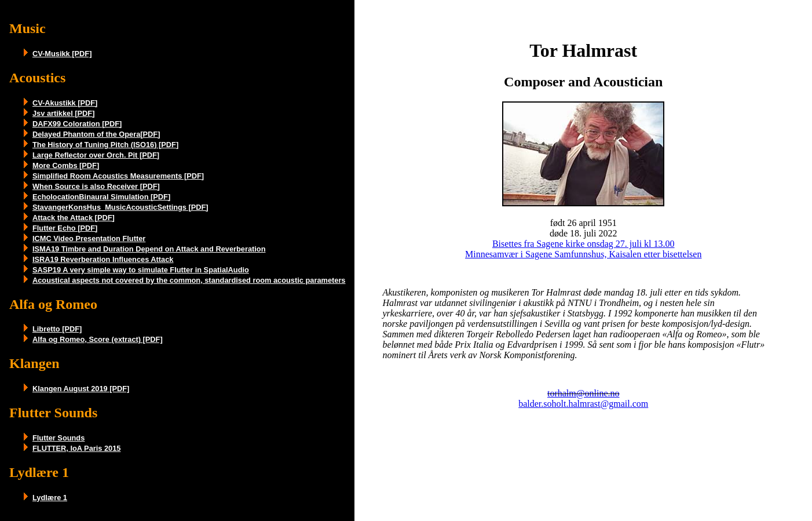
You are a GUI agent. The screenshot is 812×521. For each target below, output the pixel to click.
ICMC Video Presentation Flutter (89, 238)
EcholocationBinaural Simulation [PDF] (101, 197)
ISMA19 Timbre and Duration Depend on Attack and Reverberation (149, 249)
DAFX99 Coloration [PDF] (77, 124)
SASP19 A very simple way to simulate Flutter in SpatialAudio (141, 270)
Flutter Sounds (58, 438)
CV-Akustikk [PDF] (65, 103)
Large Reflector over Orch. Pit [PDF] (96, 155)
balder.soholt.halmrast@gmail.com (583, 404)
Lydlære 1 (50, 498)
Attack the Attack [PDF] (74, 218)
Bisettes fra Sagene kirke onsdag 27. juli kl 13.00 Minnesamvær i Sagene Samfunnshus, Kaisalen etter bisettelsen (583, 249)
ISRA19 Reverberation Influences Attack (103, 259)
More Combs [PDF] (66, 165)
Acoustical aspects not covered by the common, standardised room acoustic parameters (189, 280)
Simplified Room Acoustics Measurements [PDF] (118, 176)
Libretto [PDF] (57, 329)
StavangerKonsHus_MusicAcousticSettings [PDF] (120, 207)
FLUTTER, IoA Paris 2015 (76, 448)
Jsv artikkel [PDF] (63, 113)
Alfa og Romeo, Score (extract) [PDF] (98, 339)
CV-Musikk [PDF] (62, 54)
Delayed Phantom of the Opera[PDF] (96, 134)
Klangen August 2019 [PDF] (81, 389)
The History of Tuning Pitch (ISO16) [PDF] (105, 145)
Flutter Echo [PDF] (65, 228)
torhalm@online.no (584, 393)
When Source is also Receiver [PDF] (96, 186)
